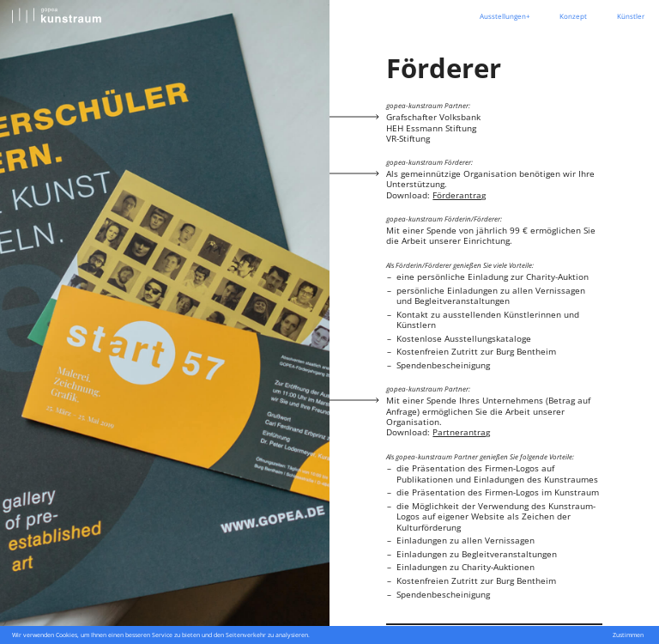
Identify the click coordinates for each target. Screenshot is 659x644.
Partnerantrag (461, 432)
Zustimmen (628, 635)
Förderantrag (459, 195)
